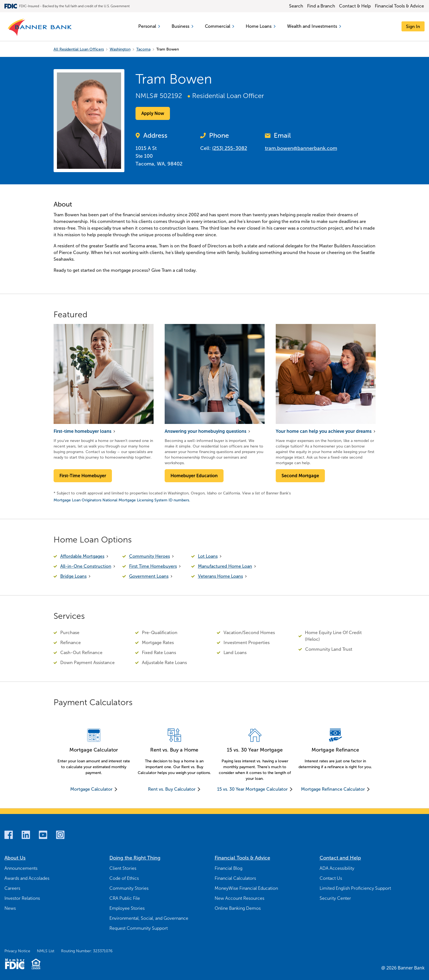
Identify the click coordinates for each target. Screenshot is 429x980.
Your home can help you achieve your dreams (324, 431)
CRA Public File (125, 898)
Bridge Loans (73, 576)
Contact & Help (355, 6)
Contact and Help (340, 858)
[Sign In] (413, 27)
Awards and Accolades (27, 878)
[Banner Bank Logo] (40, 28)
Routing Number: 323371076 (87, 951)
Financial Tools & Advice (399, 6)
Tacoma (143, 49)
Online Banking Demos (238, 908)
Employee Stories (127, 908)
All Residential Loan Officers (79, 49)
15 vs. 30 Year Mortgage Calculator (252, 789)
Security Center (335, 898)
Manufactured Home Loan (225, 566)
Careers (12, 888)
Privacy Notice (17, 951)
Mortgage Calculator (91, 789)
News (10, 908)
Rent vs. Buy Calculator (172, 789)
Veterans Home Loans (220, 576)
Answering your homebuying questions (205, 431)
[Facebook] (9, 835)
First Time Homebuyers (153, 566)
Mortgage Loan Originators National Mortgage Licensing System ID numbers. (122, 500)
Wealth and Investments (314, 26)
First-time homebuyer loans (82, 431)
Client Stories (123, 868)
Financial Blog (229, 868)
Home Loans (261, 26)
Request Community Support (139, 928)
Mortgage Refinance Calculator (333, 789)
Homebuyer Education (194, 476)
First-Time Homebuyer (83, 476)
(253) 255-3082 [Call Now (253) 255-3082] (230, 148)
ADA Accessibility (337, 868)
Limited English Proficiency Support (355, 888)
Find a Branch (321, 6)
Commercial (219, 26)
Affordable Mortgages (82, 556)
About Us (15, 858)
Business (182, 26)
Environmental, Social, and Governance (149, 918)
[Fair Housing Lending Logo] (36, 964)
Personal (149, 26)
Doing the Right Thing (135, 858)
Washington (120, 49)
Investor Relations (22, 898)
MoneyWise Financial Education (246, 888)
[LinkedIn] (26, 835)
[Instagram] (60, 835)
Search (296, 6)
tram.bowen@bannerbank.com (301, 148)
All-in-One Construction (86, 566)
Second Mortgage (300, 476)
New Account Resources (239, 898)
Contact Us (331, 878)
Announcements (21, 868)
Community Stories (129, 888)
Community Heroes (150, 556)
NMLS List (46, 951)
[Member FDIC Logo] (15, 964)
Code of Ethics (124, 878)
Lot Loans (208, 556)
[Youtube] (43, 835)
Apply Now (153, 113)
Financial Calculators (235, 878)
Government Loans (149, 576)
